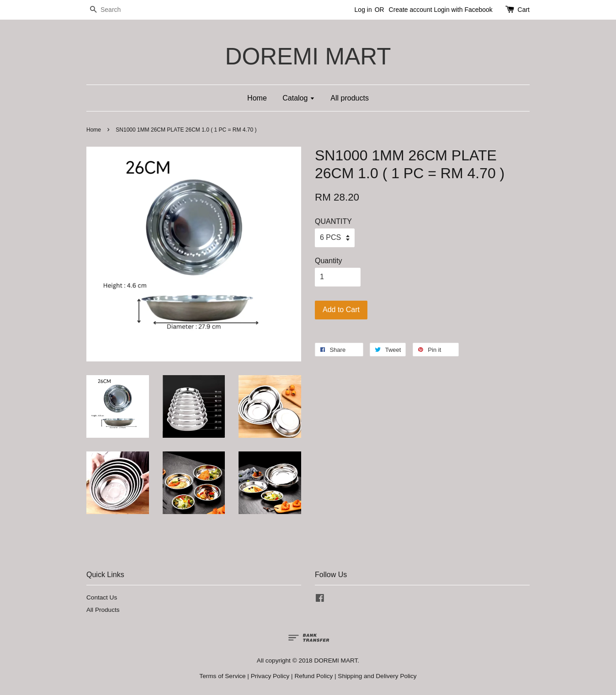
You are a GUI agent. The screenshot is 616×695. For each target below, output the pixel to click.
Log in (363, 10)
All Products (103, 610)
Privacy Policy (270, 676)
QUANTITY (333, 221)
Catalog (299, 98)
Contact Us (102, 597)
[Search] (114, 10)
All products (350, 98)
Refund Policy (313, 676)
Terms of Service (222, 676)
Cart (524, 10)
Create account (411, 10)
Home (257, 98)
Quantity (329, 261)
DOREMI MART (308, 56)
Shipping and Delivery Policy (377, 676)
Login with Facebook (463, 10)
